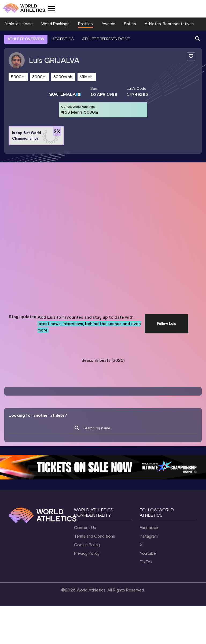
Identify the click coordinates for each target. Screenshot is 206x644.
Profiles (85, 24)
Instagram (149, 536)
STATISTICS (63, 39)
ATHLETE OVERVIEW (26, 39)
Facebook (149, 528)
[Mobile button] (51, 9)
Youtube (148, 553)
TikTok (146, 562)
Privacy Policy (87, 553)
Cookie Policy (87, 545)
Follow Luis (166, 324)
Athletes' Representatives (169, 24)
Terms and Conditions (95, 536)
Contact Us (85, 528)
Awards (108, 24)
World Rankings (55, 24)
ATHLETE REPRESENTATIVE (106, 39)
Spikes (130, 24)
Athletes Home (19, 24)
